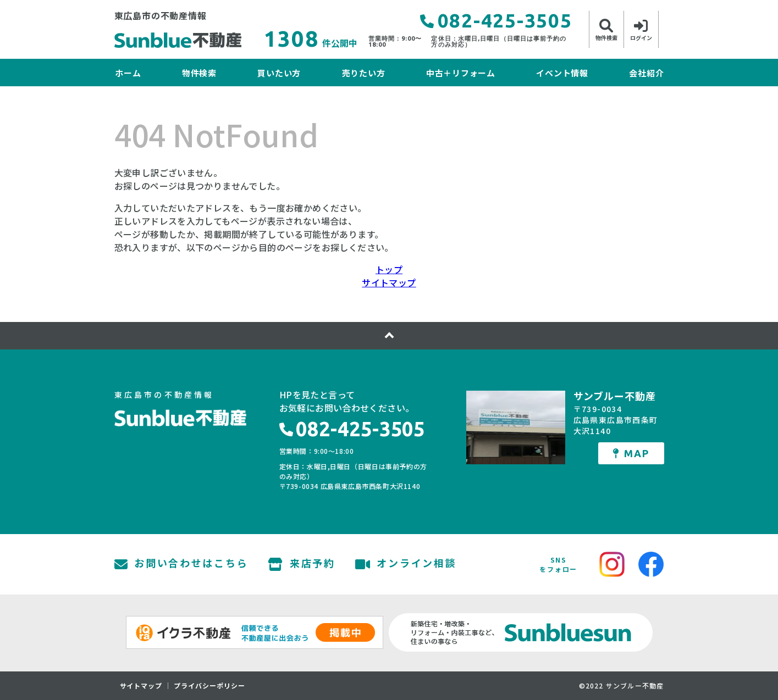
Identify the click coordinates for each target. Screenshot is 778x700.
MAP (631, 453)
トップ (389, 269)
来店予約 (302, 564)
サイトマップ (389, 282)
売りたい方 (364, 73)
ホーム (128, 73)
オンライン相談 (406, 564)
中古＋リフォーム (461, 73)
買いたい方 (279, 73)
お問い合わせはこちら (181, 564)
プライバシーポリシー (209, 686)
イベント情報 (562, 73)
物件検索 (199, 73)
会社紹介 (646, 73)
